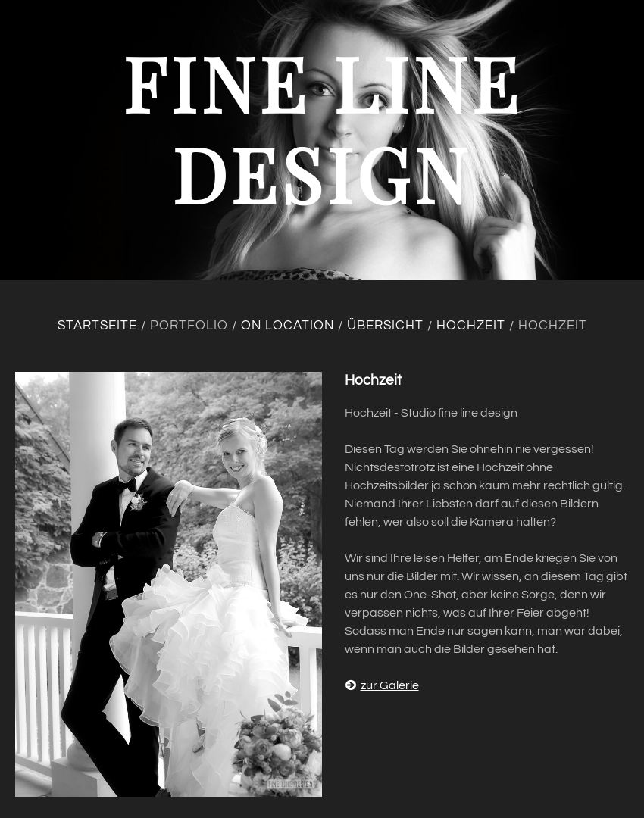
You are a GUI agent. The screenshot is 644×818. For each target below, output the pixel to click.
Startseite (97, 326)
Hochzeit (471, 326)
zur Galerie (382, 685)
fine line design (322, 128)
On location (288, 326)
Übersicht (385, 326)
